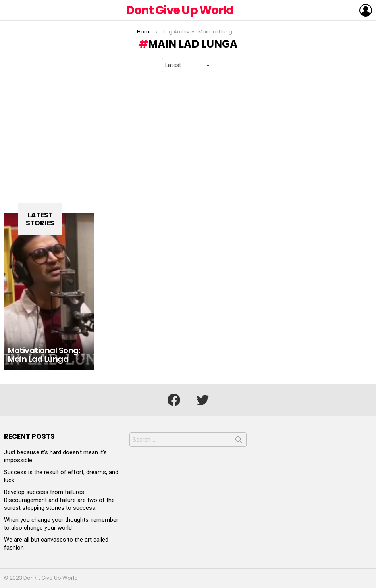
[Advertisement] (188, 136)
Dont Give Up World (180, 10)
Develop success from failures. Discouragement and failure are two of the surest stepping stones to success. (59, 500)
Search (239, 441)
